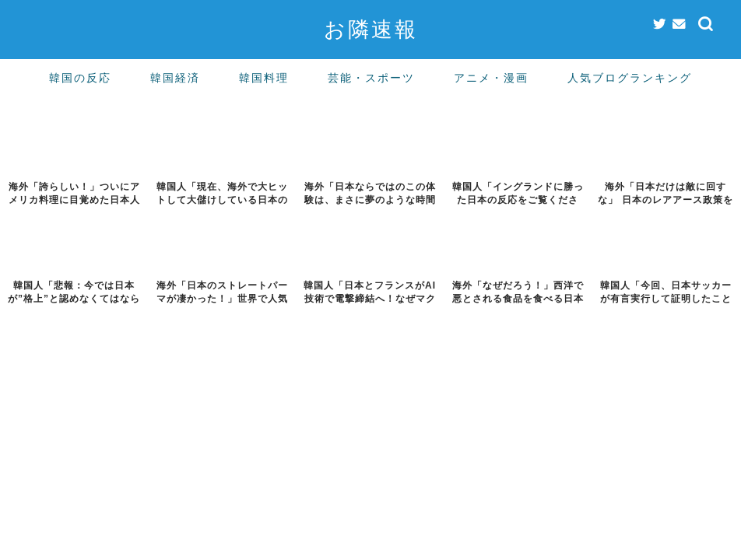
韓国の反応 (80, 78)
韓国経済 (175, 78)
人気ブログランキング (630, 78)
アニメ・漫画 (491, 78)
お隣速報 (371, 29)
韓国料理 (264, 78)
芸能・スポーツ (371, 78)
